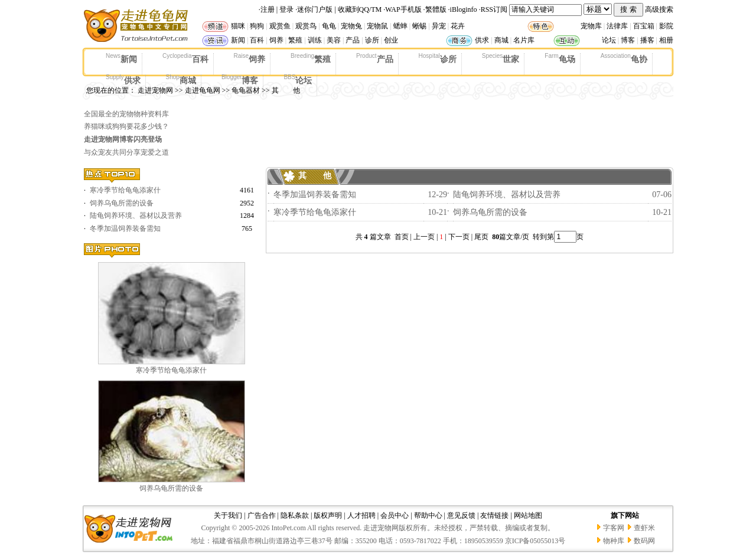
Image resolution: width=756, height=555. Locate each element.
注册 (268, 9)
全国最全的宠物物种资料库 (126, 114)
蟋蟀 (400, 26)
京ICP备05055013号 (535, 541)
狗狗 (257, 26)
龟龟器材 (246, 90)
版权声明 (328, 515)
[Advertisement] (457, 133)
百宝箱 (644, 26)
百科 (257, 40)
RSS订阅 (494, 9)
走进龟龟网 (203, 90)
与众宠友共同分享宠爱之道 (126, 152)
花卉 (458, 26)
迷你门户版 (315, 9)
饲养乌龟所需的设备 (122, 203)
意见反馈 (461, 515)
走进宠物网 (155, 90)
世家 (501, 58)
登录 (286, 9)
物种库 (614, 541)
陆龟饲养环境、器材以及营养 (136, 216)
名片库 (524, 40)
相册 (666, 40)
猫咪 (238, 26)
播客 (647, 40)
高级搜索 (659, 9)
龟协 (624, 58)
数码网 (644, 541)
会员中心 (395, 515)
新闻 (238, 40)
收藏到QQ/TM (360, 9)
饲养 (276, 40)
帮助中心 (428, 515)
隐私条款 (295, 515)
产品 (353, 40)
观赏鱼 (280, 26)
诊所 (372, 40)
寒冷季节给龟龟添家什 (125, 190)
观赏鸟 (306, 26)
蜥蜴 (419, 26)
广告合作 (262, 515)
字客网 (614, 528)
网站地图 (528, 515)
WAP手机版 (403, 9)
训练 (315, 40)
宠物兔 (351, 26)
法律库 (617, 26)
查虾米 (644, 528)
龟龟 (329, 26)
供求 (482, 40)
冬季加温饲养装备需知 (125, 228)
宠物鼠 (377, 26)
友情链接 (494, 515)
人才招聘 (361, 515)
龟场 (560, 58)
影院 (666, 26)
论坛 (609, 40)
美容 (334, 40)
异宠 (439, 26)
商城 (501, 40)
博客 (628, 40)
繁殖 (295, 40)
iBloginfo (464, 9)
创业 (391, 40)
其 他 (286, 90)
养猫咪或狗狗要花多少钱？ (126, 126)
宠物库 (591, 26)
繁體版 (436, 9)
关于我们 (228, 515)
